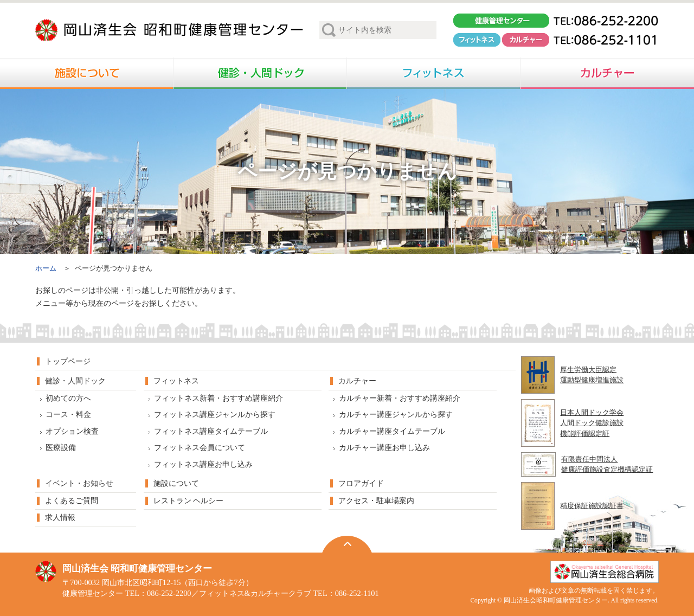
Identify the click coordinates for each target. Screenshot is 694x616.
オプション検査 (72, 431)
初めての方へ (68, 398)
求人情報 (60, 518)
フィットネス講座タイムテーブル (211, 431)
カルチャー (357, 381)
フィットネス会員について (200, 448)
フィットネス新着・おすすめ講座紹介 (219, 398)
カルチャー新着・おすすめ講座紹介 (400, 398)
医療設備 (61, 448)
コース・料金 (68, 415)
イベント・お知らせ (79, 483)
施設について (176, 483)
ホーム (46, 268)
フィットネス (176, 381)
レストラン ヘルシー (188, 501)
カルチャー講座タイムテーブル (392, 431)
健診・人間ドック (75, 381)
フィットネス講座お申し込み (203, 464)
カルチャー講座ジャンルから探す (396, 415)
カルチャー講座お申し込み (384, 448)
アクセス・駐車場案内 (376, 501)
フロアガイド (361, 483)
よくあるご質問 (72, 501)
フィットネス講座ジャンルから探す (215, 415)
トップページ (68, 361)
